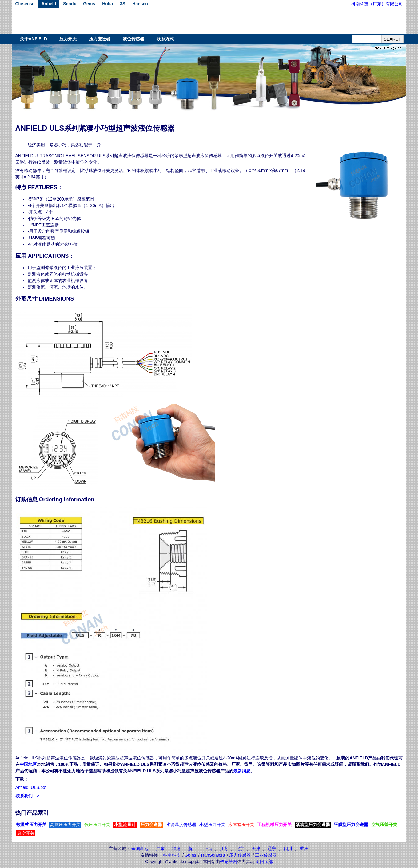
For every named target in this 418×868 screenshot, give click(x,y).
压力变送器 (100, 39)
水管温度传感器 (181, 825)
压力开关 (68, 39)
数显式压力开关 (31, 825)
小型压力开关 (212, 825)
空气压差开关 (384, 825)
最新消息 (242, 771)
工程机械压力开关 (274, 825)
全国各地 (140, 849)
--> (27, 796)
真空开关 (26, 833)
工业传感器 (266, 855)
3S (123, 4)
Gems (89, 4)
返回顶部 (264, 862)
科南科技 (172, 855)
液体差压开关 (241, 825)
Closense (25, 4)
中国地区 (28, 764)
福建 (176, 849)
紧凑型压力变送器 (313, 825)
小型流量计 (125, 825)
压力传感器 (240, 855)
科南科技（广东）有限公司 (377, 4)
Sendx (70, 4)
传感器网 (229, 862)
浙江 (192, 849)
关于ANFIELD (34, 39)
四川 (288, 849)
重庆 (304, 849)
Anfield (49, 4)
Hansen (140, 4)
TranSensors (213, 855)
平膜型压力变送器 (351, 825)
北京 (240, 849)
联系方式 (165, 39)
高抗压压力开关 (65, 825)
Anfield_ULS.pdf (31, 787)
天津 (256, 849)
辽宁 (272, 849)
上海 (208, 849)
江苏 (224, 849)
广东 (160, 849)
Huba (107, 4)
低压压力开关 (97, 825)
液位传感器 (133, 39)
